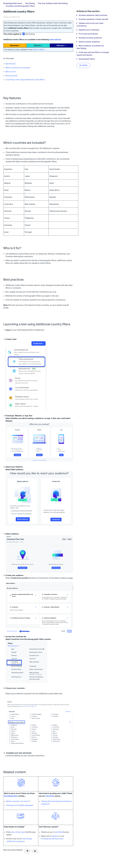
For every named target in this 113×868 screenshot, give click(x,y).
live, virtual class (18, 832)
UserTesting (30, 3)
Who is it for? (11, 72)
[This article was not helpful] (27, 851)
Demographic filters (87, 59)
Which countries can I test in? (18, 801)
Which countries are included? (18, 68)
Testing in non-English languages (20, 805)
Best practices (11, 76)
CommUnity (58, 832)
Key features (11, 64)
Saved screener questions (89, 42)
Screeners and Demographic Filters (20, 6)
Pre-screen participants (88, 34)
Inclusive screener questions (90, 38)
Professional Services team (52, 839)
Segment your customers (89, 30)
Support (55, 836)
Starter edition (39, 50)
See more (83, 65)
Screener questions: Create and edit (93, 19)
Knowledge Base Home (13, 3)
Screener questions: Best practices (93, 15)
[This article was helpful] (35, 851)
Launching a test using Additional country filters (25, 80)
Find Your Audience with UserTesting (53, 3)
